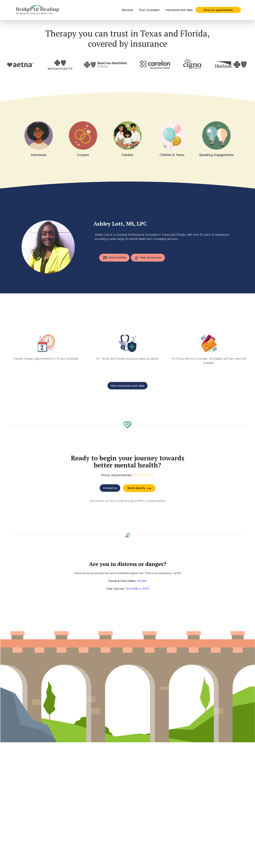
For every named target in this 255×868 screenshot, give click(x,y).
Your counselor (149, 10)
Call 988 (142, 581)
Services (127, 10)
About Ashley (115, 258)
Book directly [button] (139, 488)
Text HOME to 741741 (137, 589)
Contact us (110, 488)
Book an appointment (218, 10)
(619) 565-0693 (144, 475)
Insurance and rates (179, 10)
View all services (148, 258)
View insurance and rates (127, 386)
